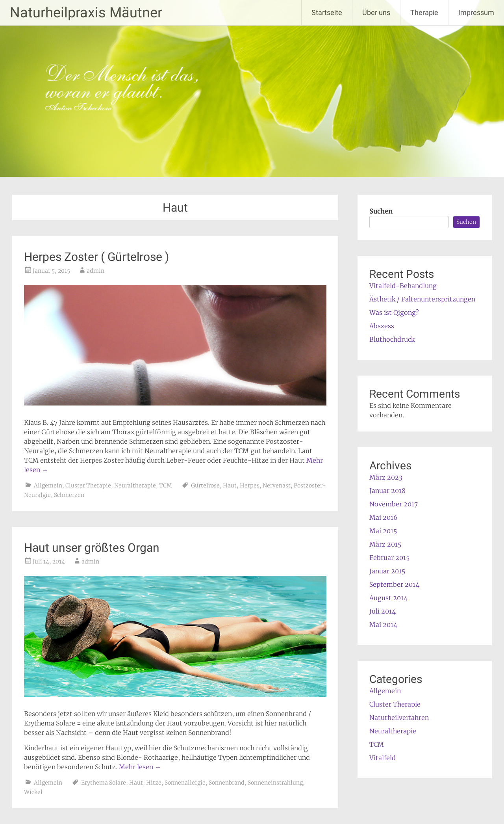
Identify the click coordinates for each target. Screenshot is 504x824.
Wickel (33, 792)
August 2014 (388, 598)
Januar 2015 (387, 571)
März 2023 (386, 477)
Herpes (250, 485)
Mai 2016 (384, 517)
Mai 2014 (383, 625)
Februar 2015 (389, 558)
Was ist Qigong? (394, 312)
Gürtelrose (205, 485)
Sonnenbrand (227, 783)
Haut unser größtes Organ (92, 548)
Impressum (476, 12)
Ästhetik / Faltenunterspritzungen (422, 299)
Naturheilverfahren (399, 718)
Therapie (424, 12)
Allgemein (48, 485)
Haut (230, 485)
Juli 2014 (383, 611)
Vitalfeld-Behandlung (403, 286)
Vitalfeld (383, 758)
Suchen (381, 211)
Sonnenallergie (185, 783)
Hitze (154, 783)
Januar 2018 (387, 491)
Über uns (376, 12)
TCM (166, 485)
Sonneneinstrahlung (275, 783)
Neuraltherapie (135, 485)
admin (95, 271)
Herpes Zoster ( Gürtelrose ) (96, 257)
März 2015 (385, 544)
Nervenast (277, 485)
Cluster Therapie (88, 485)
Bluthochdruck (392, 339)
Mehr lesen (140, 767)
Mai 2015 (383, 531)
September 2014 (394, 584)
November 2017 (394, 504)
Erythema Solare (104, 783)
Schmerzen (69, 495)
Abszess (382, 326)
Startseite (327, 12)
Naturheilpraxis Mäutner (86, 13)
